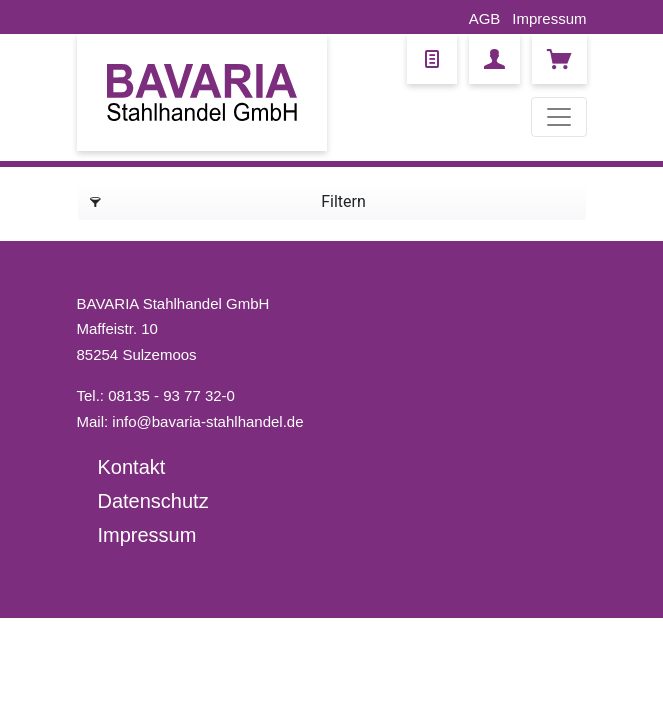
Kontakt (132, 467)
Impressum (549, 18)
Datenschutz (153, 501)
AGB (485, 18)
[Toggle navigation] (559, 117)
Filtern (228, 198)
